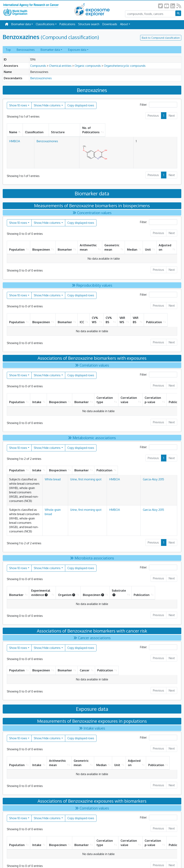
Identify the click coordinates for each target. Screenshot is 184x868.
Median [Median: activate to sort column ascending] (132, 245)
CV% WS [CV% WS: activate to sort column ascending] (95, 316)
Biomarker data (21, 24)
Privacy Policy (71, 857)
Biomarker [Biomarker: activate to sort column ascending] (65, 245)
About (124, 24)
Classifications (45, 24)
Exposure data (77, 50)
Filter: (158, 105)
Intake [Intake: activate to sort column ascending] (37, 398)
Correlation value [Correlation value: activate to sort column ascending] (129, 396)
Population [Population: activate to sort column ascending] (17, 245)
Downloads (110, 24)
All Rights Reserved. (109, 857)
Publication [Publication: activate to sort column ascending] (163, 318)
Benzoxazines (26, 50)
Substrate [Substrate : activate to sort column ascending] (137, 562)
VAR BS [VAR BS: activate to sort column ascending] (143, 316)
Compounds (38, 66)
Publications (67, 24)
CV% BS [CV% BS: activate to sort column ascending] (111, 316)
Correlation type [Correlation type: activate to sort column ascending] (105, 396)
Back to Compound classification (161, 38)
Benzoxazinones (41, 78)
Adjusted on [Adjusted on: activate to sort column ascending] (165, 243)
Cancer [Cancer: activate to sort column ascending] (121, 640)
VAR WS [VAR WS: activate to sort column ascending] (127, 316)
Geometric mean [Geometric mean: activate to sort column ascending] (112, 243)
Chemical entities (60, 66)
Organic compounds (88, 66)
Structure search (89, 24)
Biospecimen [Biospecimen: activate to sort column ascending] (41, 245)
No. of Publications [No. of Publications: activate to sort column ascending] (131, 128)
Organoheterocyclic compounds (125, 66)
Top (8, 50)
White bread (90, 475)
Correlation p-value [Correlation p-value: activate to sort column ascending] (153, 396)
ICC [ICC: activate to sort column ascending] (82, 318)
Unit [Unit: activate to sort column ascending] (148, 245)
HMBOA (15, 137)
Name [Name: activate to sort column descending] (13, 128)
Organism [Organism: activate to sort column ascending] (83, 565)
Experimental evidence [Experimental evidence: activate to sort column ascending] (48, 562)
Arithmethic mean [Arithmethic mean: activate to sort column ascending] (88, 243)
